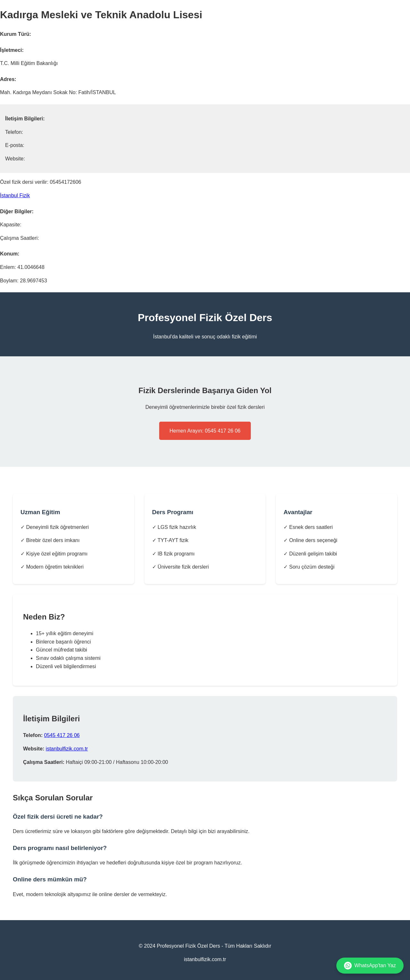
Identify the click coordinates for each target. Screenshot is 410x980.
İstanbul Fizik (15, 195)
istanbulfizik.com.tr (67, 749)
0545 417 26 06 (62, 735)
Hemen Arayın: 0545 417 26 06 (205, 431)
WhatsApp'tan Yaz (370, 966)
